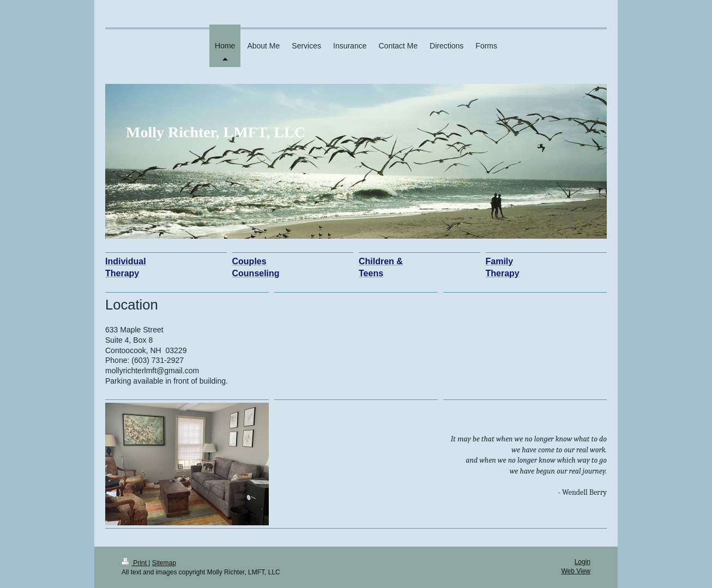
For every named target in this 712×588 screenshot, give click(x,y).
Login (583, 562)
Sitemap (164, 563)
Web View (576, 571)
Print (135, 563)
